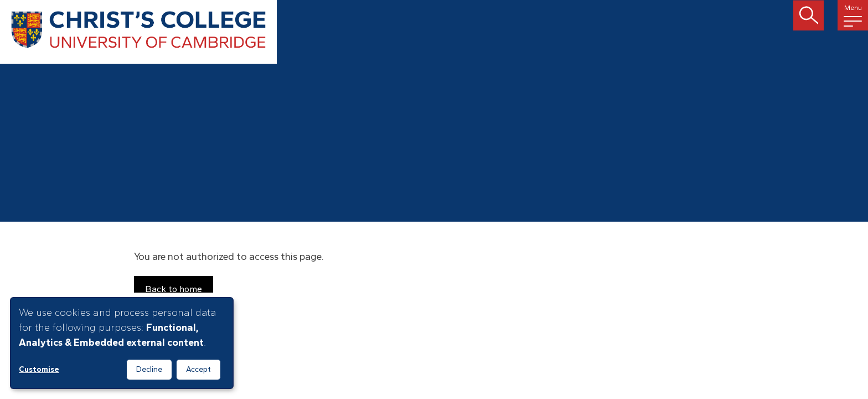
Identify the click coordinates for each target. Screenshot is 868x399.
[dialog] (122, 343)
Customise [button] (39, 369)
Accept (198, 369)
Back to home (174, 289)
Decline (149, 369)
